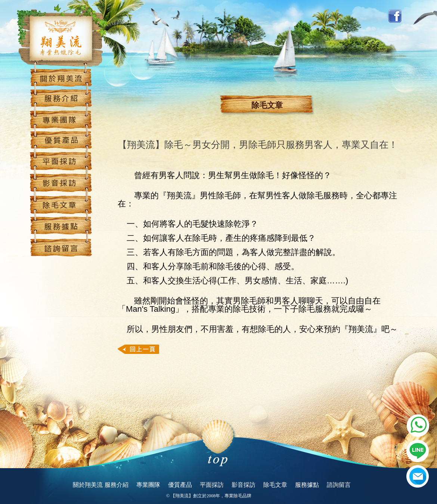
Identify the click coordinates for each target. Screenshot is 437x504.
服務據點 (307, 485)
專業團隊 (148, 485)
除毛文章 (275, 485)
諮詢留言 (339, 485)
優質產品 (180, 485)
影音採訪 (244, 485)
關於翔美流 (88, 485)
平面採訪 (212, 485)
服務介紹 (117, 485)
